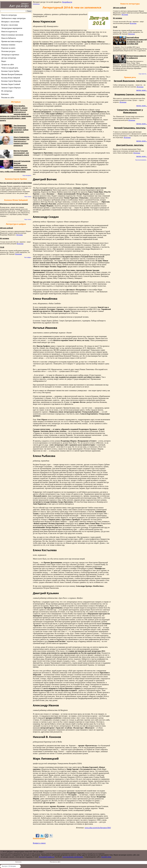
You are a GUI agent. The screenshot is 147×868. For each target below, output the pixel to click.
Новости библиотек (9, 38)
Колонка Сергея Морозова (11, 81)
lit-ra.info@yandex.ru (47, 857)
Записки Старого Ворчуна (11, 88)
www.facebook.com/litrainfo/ (73, 857)
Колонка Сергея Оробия (10, 71)
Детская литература (9, 58)
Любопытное (36, 4)
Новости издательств (9, 32)
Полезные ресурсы (8, 51)
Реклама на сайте (8, 98)
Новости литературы (9, 15)
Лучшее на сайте (8, 65)
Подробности (67, 2)
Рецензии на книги (8, 48)
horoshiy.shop (106, 857)
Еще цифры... (28, 257)
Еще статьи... (28, 197)
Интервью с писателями (10, 22)
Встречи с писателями (10, 25)
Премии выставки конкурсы (12, 41)
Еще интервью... (27, 175)
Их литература (7, 91)
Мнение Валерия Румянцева (12, 74)
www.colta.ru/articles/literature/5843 (98, 828)
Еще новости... (143, 74)
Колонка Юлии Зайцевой (11, 78)
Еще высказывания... (141, 160)
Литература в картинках (10, 55)
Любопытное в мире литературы (13, 18)
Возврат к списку (39, 843)
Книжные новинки (8, 45)
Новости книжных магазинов (12, 35)
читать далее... (142, 90)
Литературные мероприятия (12, 28)
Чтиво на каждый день (10, 68)
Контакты (5, 94)
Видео (4, 61)
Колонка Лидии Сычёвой (11, 84)
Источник (20, 235)
